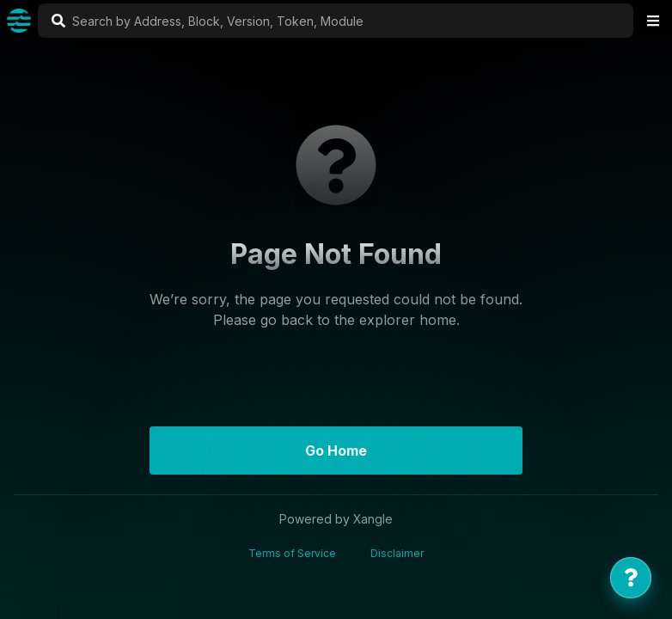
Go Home (336, 450)
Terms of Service (292, 553)
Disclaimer (397, 553)
